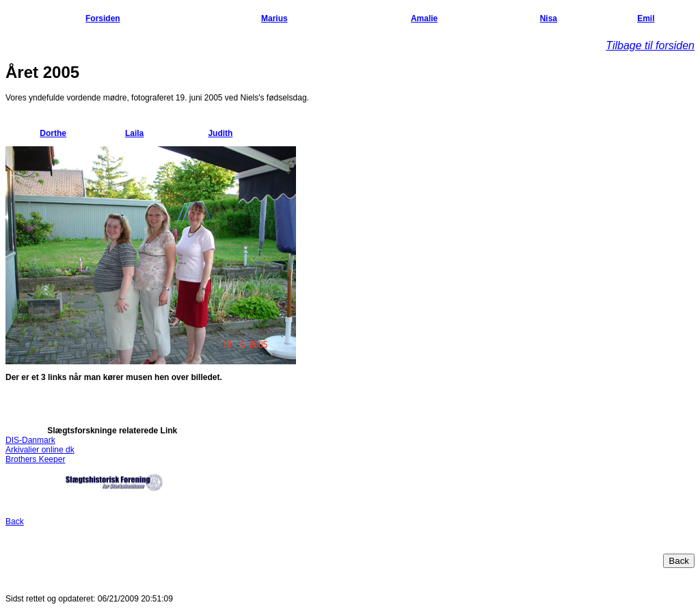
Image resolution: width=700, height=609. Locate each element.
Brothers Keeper (35, 459)
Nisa (549, 18)
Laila (134, 133)
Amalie (424, 18)
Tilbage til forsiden (650, 45)
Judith (220, 133)
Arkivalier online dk (40, 450)
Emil (646, 18)
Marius (274, 18)
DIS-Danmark (30, 440)
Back (15, 522)
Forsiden (103, 18)
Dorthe (53, 133)
